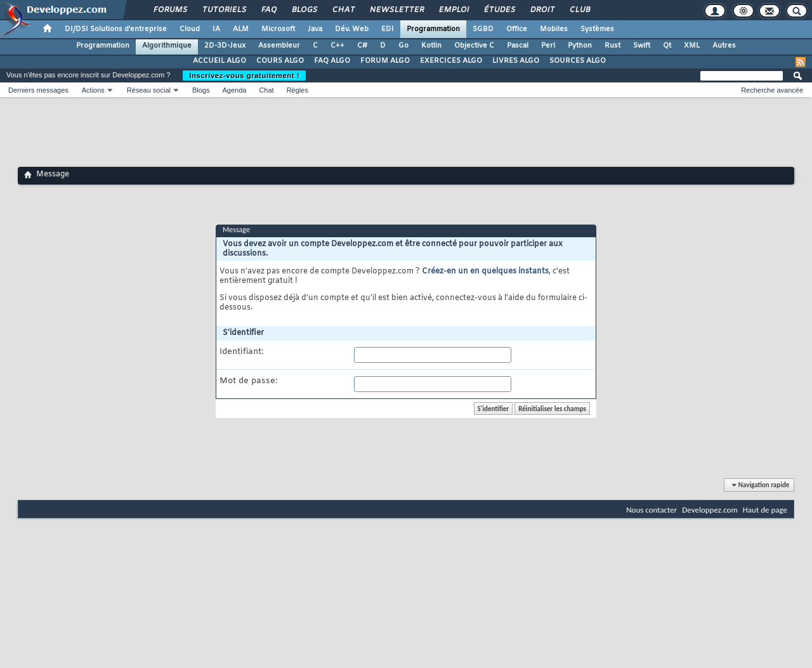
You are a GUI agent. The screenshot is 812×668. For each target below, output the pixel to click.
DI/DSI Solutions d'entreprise (116, 29)
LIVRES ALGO (516, 61)
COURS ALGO (280, 61)
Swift (642, 46)
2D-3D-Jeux (225, 46)
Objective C (474, 46)
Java (315, 29)
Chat (343, 10)
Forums (170, 10)
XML (692, 46)
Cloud (190, 29)
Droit (542, 10)
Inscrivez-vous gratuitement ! (244, 75)
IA (216, 29)
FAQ (268, 10)
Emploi (453, 10)
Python (580, 46)
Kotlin (431, 46)
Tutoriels (224, 10)
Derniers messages (38, 90)
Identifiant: (241, 352)
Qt (667, 46)
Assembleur (279, 46)
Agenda (234, 90)
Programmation (433, 29)
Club (579, 10)
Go (403, 46)
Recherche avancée (772, 90)
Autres (724, 46)
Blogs (304, 10)
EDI (388, 29)
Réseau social (149, 90)
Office (517, 29)
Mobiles (554, 29)
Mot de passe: (248, 381)
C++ (337, 46)
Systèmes (597, 29)
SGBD (483, 29)
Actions (93, 90)
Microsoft (278, 29)
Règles (298, 90)
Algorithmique (167, 46)
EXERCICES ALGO (451, 61)
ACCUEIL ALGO (219, 61)
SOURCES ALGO (578, 61)
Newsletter (396, 10)
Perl (548, 46)
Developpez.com (710, 510)
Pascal (518, 46)
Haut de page (765, 510)
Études (499, 10)
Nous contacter (652, 510)
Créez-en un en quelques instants (485, 272)
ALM (241, 29)
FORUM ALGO (385, 61)
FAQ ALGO (332, 61)
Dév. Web (352, 29)
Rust (612, 46)
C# (362, 46)
